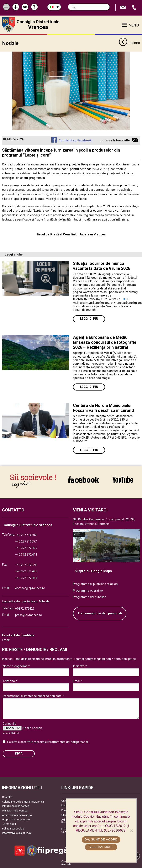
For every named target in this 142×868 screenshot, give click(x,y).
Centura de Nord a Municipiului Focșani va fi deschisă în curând (103, 408)
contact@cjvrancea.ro (30, 588)
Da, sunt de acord (101, 839)
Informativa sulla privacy (17, 833)
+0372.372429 (25, 609)
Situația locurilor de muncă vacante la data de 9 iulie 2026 (102, 266)
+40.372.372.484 (26, 578)
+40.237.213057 (26, 542)
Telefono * (10, 681)
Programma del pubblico (90, 597)
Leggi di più (89, 319)
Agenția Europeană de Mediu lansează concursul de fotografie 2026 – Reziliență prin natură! (105, 342)
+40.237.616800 (26, 535)
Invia (19, 754)
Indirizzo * (80, 666)
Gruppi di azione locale (16, 819)
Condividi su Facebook (75, 140)
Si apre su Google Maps (93, 571)
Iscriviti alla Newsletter (116, 140)
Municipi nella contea (15, 811)
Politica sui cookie (13, 829)
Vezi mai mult (101, 847)
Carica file (9, 724)
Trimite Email (123, 8)
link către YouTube (123, 480)
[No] (131, 831)
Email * (78, 681)
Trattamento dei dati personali (100, 613)
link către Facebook (83, 480)
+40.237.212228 (26, 565)
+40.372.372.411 (26, 555)
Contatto (7, 797)
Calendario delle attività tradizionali (23, 802)
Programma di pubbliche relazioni (96, 584)
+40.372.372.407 (26, 548)
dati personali (80, 742)
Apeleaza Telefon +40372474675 (135, 8)
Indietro (129, 43)
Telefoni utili (9, 824)
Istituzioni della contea (16, 806)
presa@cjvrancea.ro (29, 615)
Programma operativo (88, 591)
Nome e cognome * (16, 666)
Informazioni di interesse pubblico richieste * (33, 696)
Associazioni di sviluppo (17, 815)
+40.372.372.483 (26, 571)
